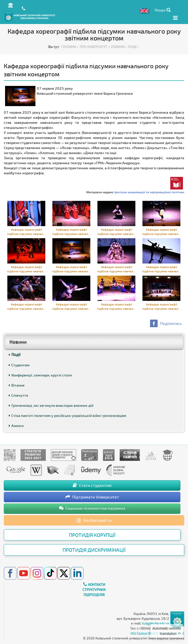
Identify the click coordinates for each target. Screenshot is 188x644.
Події (15, 354)
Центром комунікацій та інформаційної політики (149, 192)
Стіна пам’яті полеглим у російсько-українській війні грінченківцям (68, 415)
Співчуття (18, 395)
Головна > (70, 47)
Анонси (16, 426)
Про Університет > (95, 47)
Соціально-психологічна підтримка (92, 508)
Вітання (17, 385)
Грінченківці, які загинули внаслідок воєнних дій (51, 405)
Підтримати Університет (92, 497)
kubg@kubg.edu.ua (156, 623)
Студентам (19, 365)
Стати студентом (92, 485)
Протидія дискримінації (94, 550)
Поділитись (171, 323)
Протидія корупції (92, 535)
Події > (133, 47)
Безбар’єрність (94, 520)
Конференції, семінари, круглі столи (40, 375)
